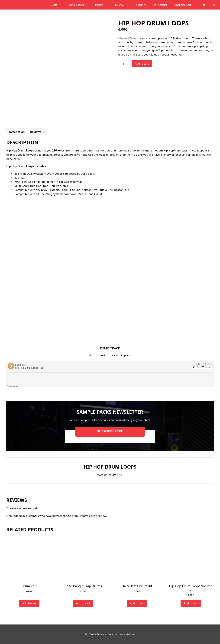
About (143, 5)
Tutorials (123, 5)
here (120, 475)
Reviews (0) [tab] (38, 132)
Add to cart (142, 64)
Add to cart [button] (29, 603)
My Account (161, 5)
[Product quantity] (125, 64)
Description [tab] (17, 132)
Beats (58, 5)
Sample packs (80, 5)
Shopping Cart (187, 5)
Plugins (103, 5)
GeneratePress (127, 634)
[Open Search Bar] (215, 5)
